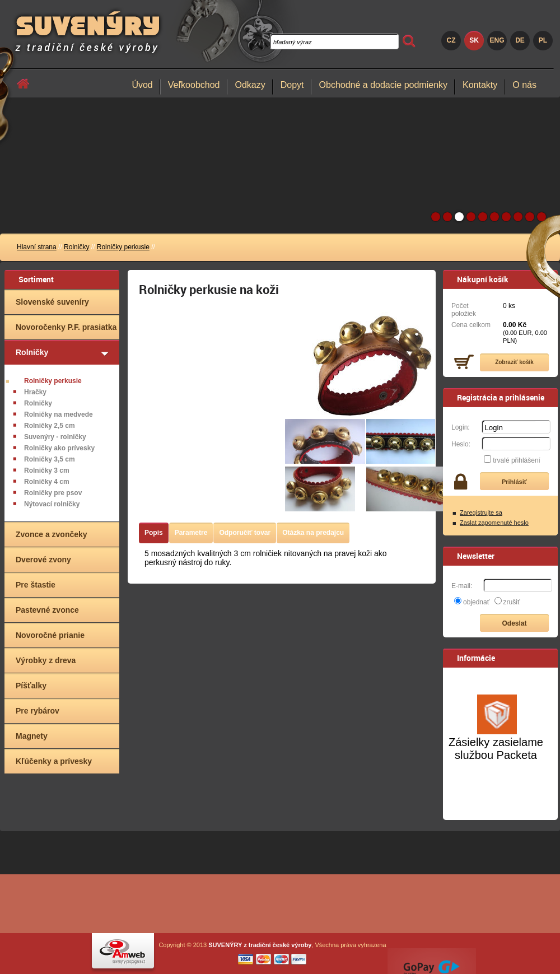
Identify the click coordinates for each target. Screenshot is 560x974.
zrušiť (512, 602)
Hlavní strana (37, 247)
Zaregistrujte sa (481, 512)
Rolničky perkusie (123, 247)
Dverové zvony (43, 560)
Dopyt (292, 85)
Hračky (35, 392)
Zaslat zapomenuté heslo (494, 523)
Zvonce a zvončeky (52, 534)
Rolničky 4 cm (47, 482)
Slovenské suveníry (52, 302)
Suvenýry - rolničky (55, 437)
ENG (497, 40)
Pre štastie (36, 585)
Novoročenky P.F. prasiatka (66, 327)
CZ (451, 40)
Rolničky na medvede (59, 414)
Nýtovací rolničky (52, 504)
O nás (524, 85)
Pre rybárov (38, 711)
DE (520, 40)
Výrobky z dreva (46, 660)
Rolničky (76, 247)
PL (543, 40)
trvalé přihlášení (517, 460)
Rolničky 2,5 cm (50, 426)
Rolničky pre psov (53, 493)
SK (474, 40)
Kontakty (480, 85)
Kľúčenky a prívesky (54, 761)
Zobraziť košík (514, 362)
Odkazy (250, 85)
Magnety (32, 736)
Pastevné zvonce (47, 610)
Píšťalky (31, 686)
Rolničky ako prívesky (59, 448)
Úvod (142, 85)
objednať (476, 602)
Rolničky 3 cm (47, 470)
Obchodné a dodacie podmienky (384, 85)
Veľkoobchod (194, 85)
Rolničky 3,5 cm (50, 459)
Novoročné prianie (50, 635)
